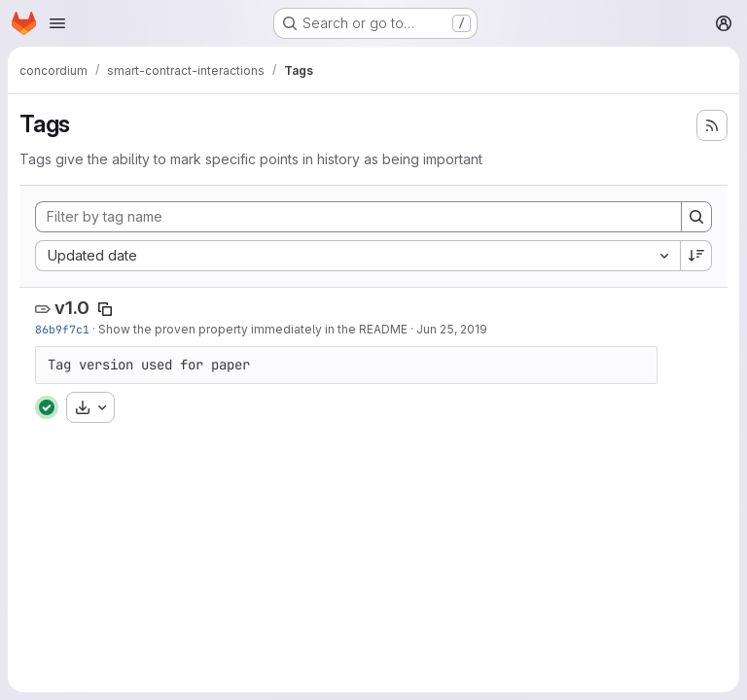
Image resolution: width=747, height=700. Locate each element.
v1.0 (72, 308)
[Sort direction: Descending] (696, 256)
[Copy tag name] (105, 309)
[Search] (696, 217)
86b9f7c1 (62, 329)
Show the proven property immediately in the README (253, 329)
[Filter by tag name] (358, 217)
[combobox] (357, 256)
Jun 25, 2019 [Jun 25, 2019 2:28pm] (452, 329)
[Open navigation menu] (57, 23)
